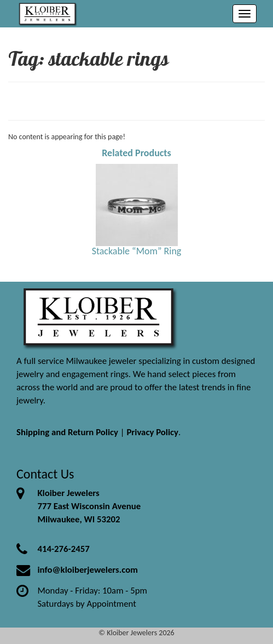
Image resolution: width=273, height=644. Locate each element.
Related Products (136, 153)
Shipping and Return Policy (67, 432)
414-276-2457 (63, 549)
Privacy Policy (152, 432)
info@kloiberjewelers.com (88, 570)
